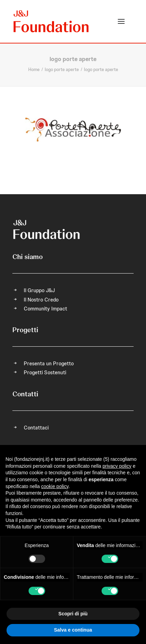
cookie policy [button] (55, 486)
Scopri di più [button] (73, 614)
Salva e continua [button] (73, 630)
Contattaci (36, 428)
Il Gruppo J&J (39, 290)
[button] (121, 21)
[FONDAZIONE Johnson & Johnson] (51, 21)
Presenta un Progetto (49, 364)
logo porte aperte (62, 70)
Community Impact (45, 309)
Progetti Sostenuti (45, 373)
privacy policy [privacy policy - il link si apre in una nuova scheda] (117, 466)
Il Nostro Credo (41, 300)
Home (34, 70)
